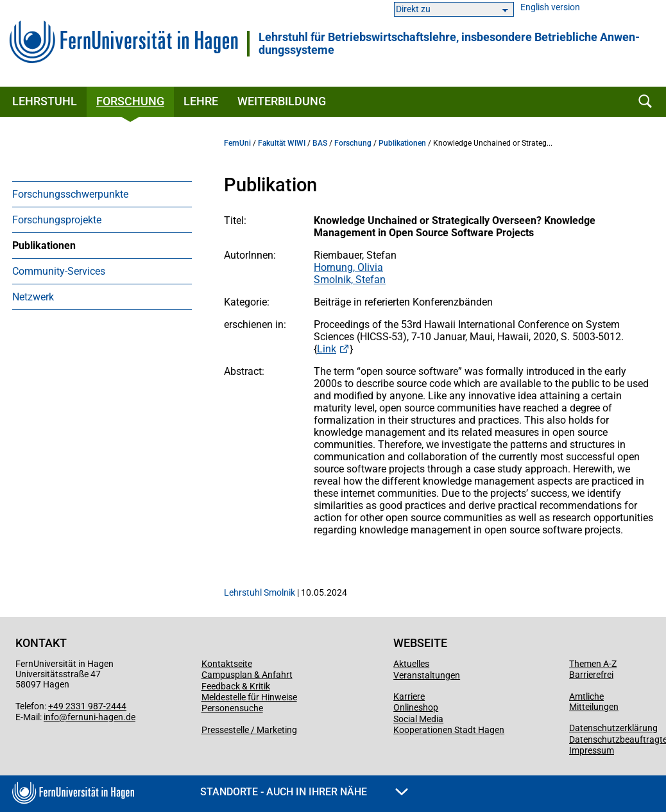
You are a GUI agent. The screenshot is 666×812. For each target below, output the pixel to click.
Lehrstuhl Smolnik (260, 592)
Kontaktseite (227, 664)
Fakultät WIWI (282, 143)
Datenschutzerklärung (613, 728)
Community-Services (59, 271)
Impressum (592, 750)
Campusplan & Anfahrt (247, 675)
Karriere (409, 696)
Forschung (130, 101)
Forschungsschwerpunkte (70, 194)
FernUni (237, 143)
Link (327, 349)
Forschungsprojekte (57, 220)
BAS (320, 143)
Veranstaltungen (427, 675)
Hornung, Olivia (348, 267)
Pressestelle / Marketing (249, 730)
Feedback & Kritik (236, 686)
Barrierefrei (591, 675)
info (51, 717)
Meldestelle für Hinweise (249, 697)
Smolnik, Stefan (350, 280)
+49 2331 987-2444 (87, 706)
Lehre (201, 101)
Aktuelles (411, 664)
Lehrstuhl (45, 101)
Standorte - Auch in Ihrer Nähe (304, 792)
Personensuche (232, 708)
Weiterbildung (282, 101)
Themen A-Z (593, 664)
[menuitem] (102, 194)
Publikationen (44, 246)
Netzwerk (33, 297)
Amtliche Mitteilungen (594, 702)
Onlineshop (416, 707)
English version (550, 7)
